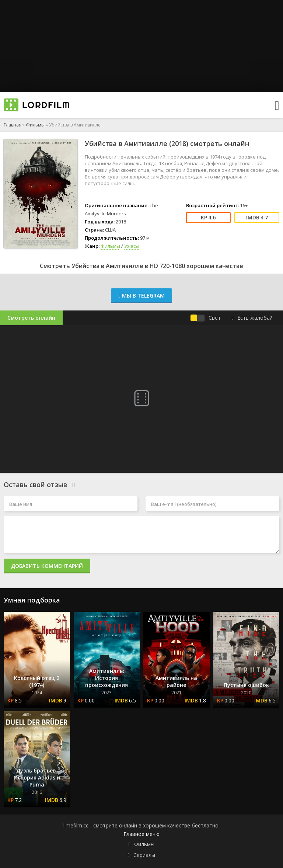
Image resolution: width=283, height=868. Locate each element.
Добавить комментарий (47, 566)
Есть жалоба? (252, 318)
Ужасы (132, 246)
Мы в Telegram (141, 296)
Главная (13, 125)
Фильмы (35, 125)
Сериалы (144, 855)
